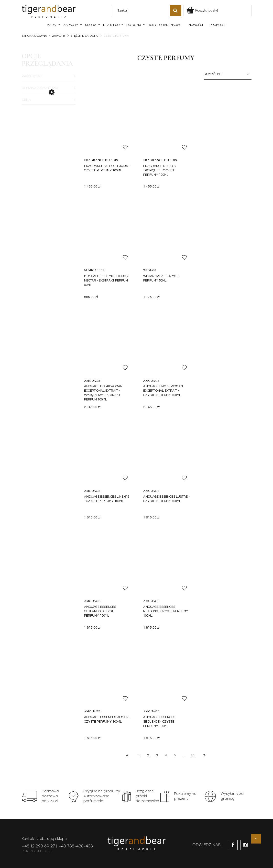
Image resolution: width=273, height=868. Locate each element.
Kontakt (175, 715)
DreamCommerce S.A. (72, 859)
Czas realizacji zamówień (85, 781)
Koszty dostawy (78, 755)
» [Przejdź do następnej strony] (204, 535)
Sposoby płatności (79, 764)
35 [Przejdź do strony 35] (193, 535)
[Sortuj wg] (228, 74)
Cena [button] (26, 100)
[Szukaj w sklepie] (142, 11)
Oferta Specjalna (71, 715)
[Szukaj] (175, 11)
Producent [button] (32, 76)
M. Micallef (212, 160)
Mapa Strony (168, 781)
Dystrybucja (213, 764)
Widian (91, 270)
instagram (245, 625)
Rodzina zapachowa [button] (40, 88)
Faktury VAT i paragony (83, 773)
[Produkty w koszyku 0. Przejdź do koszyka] (202, 11)
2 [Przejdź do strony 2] (148, 535)
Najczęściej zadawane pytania (42, 781)
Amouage (151, 270)
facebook (233, 625)
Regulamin (29, 764)
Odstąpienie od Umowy (175, 764)
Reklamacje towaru (173, 755)
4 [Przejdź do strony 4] (166, 535)
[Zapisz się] (207, 685)
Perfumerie (39, 715)
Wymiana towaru (171, 773)
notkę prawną (79, 693)
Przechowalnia (123, 773)
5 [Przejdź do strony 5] (175, 535)
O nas (209, 755)
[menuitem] (52, 25)
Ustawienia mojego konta (131, 764)
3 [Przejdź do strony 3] (157, 535)
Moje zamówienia (126, 755)
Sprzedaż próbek (125, 781)
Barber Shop (104, 715)
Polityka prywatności (35, 773)
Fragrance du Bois (101, 160)
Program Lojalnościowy (141, 715)
